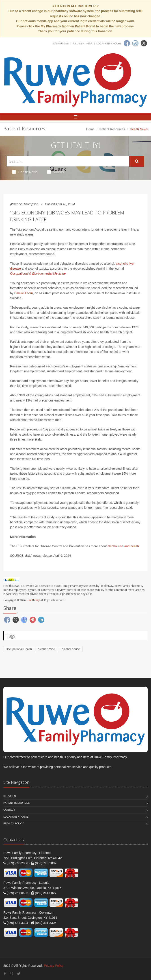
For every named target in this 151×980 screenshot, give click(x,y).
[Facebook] (127, 43)
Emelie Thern (24, 293)
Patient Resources (112, 129)
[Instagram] (135, 43)
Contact (9, 810)
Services (10, 796)
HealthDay (33, 600)
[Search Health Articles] (68, 161)
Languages (61, 44)
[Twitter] (144, 43)
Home (90, 129)
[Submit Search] (137, 161)
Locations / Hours (109, 44)
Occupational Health (19, 649)
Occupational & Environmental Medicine (38, 273)
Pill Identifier (82, 44)
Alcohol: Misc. (47, 649)
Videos (56, 172)
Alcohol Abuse (71, 649)
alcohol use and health (123, 546)
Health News (25, 172)
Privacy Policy (14, 823)
